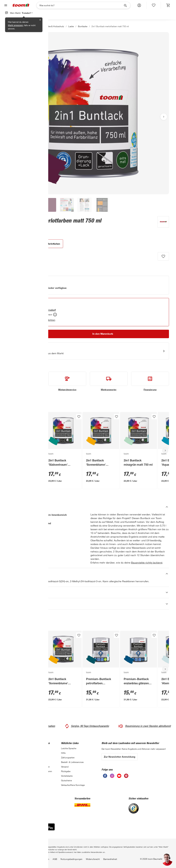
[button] (139, 5)
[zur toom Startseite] (21, 5)
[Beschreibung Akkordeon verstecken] (88, 507)
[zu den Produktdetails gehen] (14, 227)
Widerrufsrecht (93, 859)
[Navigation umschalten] (5, 5)
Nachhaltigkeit (41, 762)
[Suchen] (81, 5)
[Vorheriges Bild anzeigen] (12, 117)
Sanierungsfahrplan (16, 776)
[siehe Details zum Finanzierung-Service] (150, 381)
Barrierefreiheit (110, 859)
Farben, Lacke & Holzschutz (51, 26)
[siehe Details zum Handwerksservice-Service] (26, 381)
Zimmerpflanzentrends (18, 780)
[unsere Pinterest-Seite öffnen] (126, 777)
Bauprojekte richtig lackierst (147, 563)
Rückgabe (66, 771)
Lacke (71, 26)
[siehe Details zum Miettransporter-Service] (109, 381)
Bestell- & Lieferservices (72, 762)
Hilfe (63, 753)
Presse (37, 757)
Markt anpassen (15, 25)
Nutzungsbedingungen (71, 859)
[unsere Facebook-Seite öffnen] (105, 777)
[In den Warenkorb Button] (103, 334)
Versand (65, 767)
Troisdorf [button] (27, 13)
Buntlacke (83, 26)
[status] (154, 5)
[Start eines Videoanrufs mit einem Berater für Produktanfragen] (88, 351)
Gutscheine (66, 780)
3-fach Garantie (14, 748)
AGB (55, 859)
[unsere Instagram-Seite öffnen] (112, 777)
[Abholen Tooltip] (55, 315)
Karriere (38, 753)
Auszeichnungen (42, 767)
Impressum (44, 859)
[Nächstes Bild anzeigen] (164, 117)
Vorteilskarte (67, 776)
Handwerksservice (16, 753)
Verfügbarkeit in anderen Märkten (37, 320)
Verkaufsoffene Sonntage (73, 785)
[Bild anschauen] (88, 113)
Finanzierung (13, 762)
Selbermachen (14, 767)
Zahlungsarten (68, 757)
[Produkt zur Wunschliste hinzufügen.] (163, 256)
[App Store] (18, 829)
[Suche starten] (125, 5)
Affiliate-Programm (43, 771)
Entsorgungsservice (16, 757)
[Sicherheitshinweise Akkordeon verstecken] (88, 574)
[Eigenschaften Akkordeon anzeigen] (88, 592)
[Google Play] (43, 829)
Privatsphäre (29, 859)
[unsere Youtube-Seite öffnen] (119, 777)
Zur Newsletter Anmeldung (120, 757)
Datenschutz (13, 859)
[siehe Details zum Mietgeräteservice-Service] (67, 381)
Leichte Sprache (69, 748)
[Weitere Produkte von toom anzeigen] (161, 223)
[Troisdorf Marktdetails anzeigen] (46, 310)
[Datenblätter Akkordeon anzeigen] (88, 604)
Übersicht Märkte (15, 771)
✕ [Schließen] (40, 20)
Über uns (38, 748)
